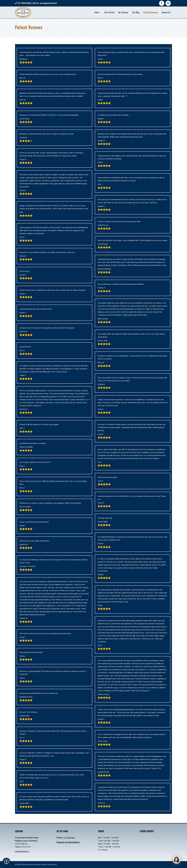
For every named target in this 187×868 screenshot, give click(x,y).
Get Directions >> (22, 851)
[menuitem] (97, 12)
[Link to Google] (168, 3)
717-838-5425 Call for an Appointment (37, 3)
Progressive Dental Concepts (30, 864)
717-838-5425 (69, 838)
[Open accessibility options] (6, 862)
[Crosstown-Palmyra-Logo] (23, 12)
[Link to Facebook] (162, 3)
